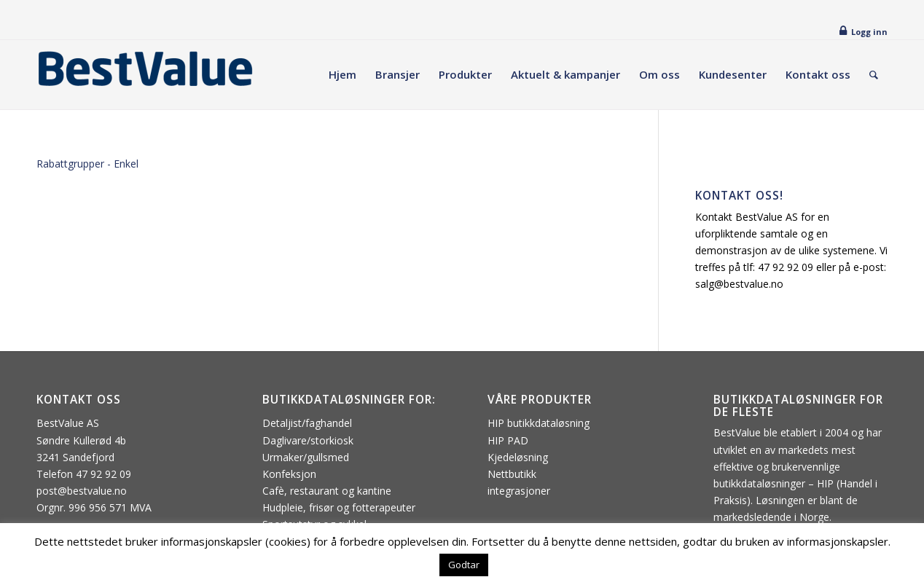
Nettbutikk (512, 474)
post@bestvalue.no (82, 491)
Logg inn (869, 32)
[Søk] (874, 75)
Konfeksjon (289, 474)
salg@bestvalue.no (739, 284)
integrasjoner (519, 491)
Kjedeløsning (518, 457)
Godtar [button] (464, 565)
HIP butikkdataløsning (539, 423)
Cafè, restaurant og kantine (327, 491)
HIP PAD (508, 440)
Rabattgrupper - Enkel (87, 164)
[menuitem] (342, 75)
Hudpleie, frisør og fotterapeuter (339, 507)
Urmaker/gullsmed (306, 457)
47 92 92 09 (786, 267)
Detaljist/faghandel (307, 423)
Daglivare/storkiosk (308, 440)
